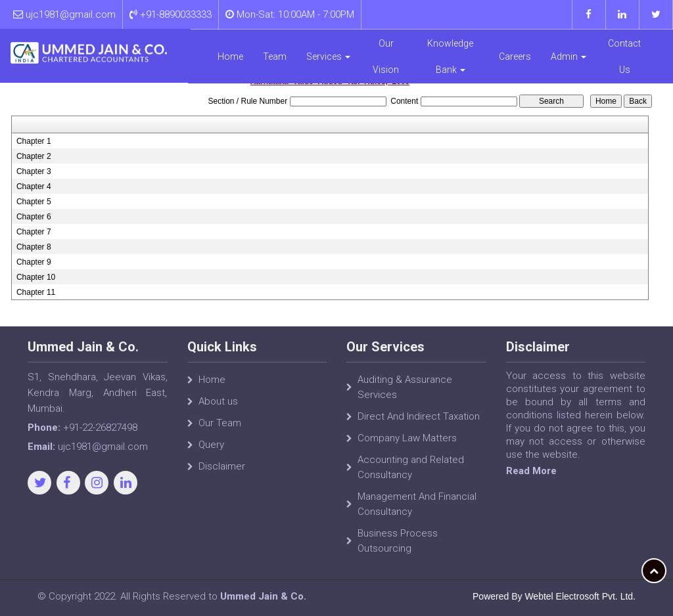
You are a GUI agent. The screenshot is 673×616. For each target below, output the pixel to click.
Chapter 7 (34, 232)
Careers (515, 56)
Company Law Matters (407, 438)
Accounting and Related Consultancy (411, 467)
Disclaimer (222, 466)
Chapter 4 (34, 187)
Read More (531, 471)
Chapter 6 (34, 217)
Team (275, 56)
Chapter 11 (36, 292)
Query (211, 445)
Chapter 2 (34, 156)
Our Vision (386, 56)
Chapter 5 (34, 202)
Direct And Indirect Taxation (419, 416)
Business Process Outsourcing (398, 541)
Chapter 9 (34, 262)
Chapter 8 (34, 247)
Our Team (220, 423)
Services (329, 56)
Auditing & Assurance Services (405, 387)
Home (231, 56)
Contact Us (625, 56)
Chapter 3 (34, 171)
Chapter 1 (34, 141)
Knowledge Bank (451, 56)
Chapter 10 (36, 277)
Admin (569, 56)
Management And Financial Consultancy (417, 504)
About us (218, 401)
